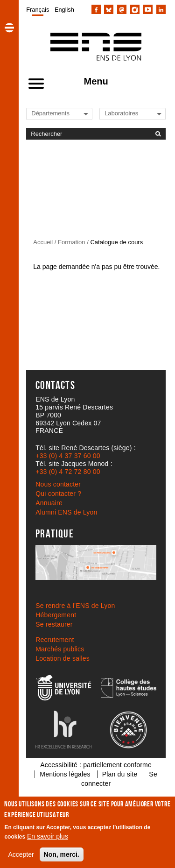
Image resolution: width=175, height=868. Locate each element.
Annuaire (49, 503)
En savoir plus (48, 836)
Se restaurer (54, 624)
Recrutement (55, 640)
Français (38, 10)
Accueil (43, 242)
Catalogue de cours (116, 242)
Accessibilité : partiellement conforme (96, 765)
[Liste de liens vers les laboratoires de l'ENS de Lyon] (136, 113)
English (64, 10)
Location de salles (63, 658)
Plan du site (120, 774)
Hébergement (56, 615)
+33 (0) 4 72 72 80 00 (68, 472)
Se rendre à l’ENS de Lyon (75, 606)
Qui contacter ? (58, 494)
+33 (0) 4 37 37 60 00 (68, 456)
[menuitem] (38, 9)
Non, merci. (62, 854)
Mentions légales (65, 774)
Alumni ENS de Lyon (66, 512)
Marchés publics (60, 649)
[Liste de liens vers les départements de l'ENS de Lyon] (63, 113)
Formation (72, 242)
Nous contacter (58, 484)
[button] (9, 28)
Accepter (21, 854)
